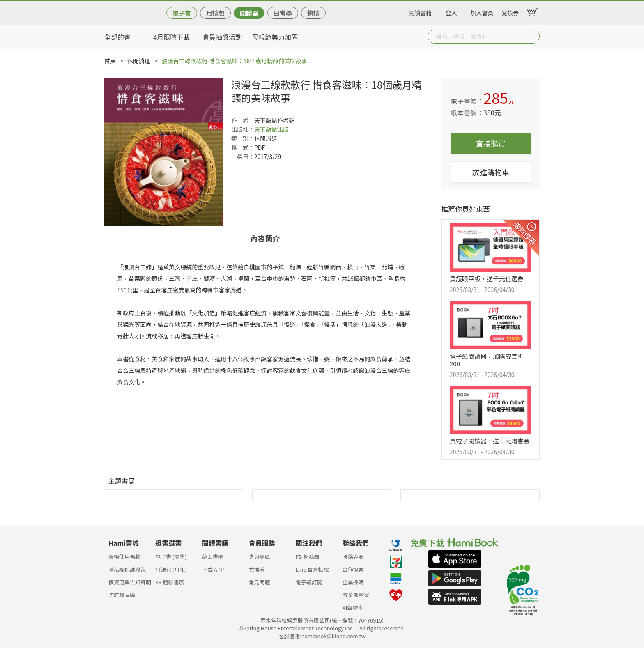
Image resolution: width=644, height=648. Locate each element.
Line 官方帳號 (312, 569)
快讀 (313, 13)
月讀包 (215, 13)
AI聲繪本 (353, 608)
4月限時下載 (171, 37)
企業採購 (353, 582)
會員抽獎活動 (222, 37)
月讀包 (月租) (171, 569)
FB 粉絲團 (308, 557)
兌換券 (510, 11)
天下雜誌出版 (271, 129)
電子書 (182, 13)
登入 (451, 11)
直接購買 (491, 143)
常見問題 (260, 582)
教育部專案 (356, 595)
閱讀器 (249, 13)
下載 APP (213, 569)
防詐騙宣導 (122, 595)
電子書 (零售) (171, 557)
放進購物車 (491, 172)
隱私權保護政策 (127, 569)
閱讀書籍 (420, 11)
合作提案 (353, 569)
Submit (533, 37)
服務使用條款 (124, 557)
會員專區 (260, 557)
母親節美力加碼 (275, 37)
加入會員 (482, 11)
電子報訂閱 (309, 582)
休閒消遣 (139, 61)
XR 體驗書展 (170, 582)
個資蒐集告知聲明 (130, 582)
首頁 (110, 61)
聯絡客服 (353, 557)
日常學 (283, 13)
